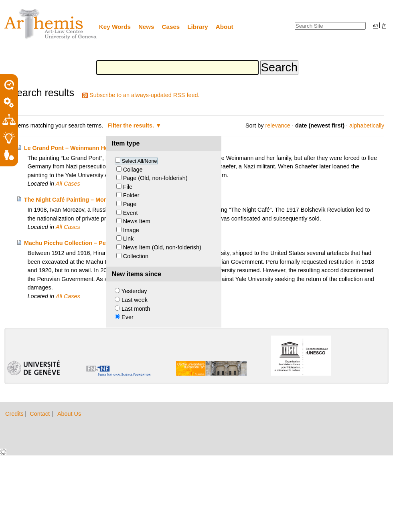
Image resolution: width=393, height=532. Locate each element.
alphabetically (367, 125)
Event (131, 213)
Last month (136, 309)
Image (131, 230)
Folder (131, 195)
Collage (133, 170)
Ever (128, 317)
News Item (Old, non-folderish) (162, 247)
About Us (69, 414)
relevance (278, 125)
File (128, 187)
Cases (171, 27)
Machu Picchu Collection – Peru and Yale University (95, 243)
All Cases (68, 184)
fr (384, 25)
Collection (136, 256)
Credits (15, 414)
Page (130, 204)
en (375, 25)
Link (128, 239)
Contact (41, 414)
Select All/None (140, 161)
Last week (135, 300)
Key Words (115, 27)
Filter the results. (132, 125)
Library (198, 27)
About (225, 27)
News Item (137, 221)
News (146, 27)
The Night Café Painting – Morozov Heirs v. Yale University (104, 200)
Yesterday (134, 291)
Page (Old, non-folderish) (155, 178)
